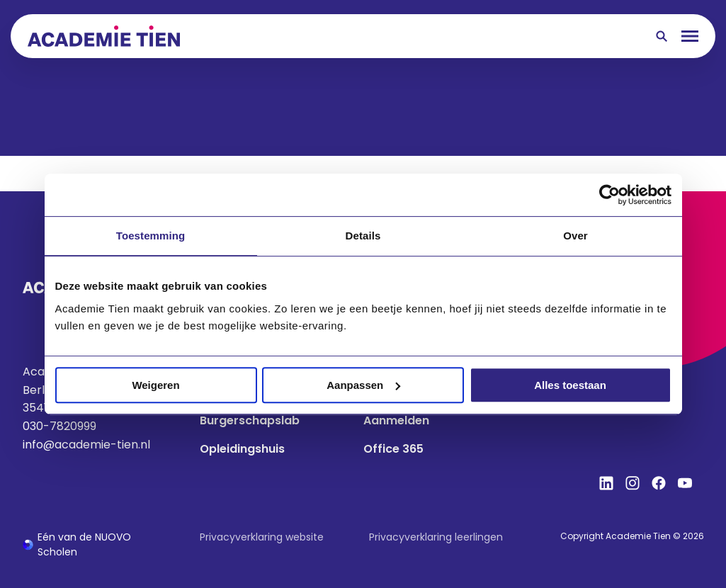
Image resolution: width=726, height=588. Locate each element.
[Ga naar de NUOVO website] (97, 545)
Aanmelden (396, 420)
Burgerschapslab (250, 420)
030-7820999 (59, 426)
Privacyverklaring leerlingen (436, 537)
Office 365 (393, 449)
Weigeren (155, 385)
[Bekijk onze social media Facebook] (659, 483)
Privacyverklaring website (262, 537)
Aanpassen (363, 385)
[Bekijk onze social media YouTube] (685, 483)
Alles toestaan (570, 385)
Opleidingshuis (242, 449)
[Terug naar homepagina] (104, 36)
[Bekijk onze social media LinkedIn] (606, 483)
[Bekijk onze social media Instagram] (633, 483)
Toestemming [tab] (151, 236)
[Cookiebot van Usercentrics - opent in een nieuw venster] (609, 195)
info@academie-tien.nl (86, 445)
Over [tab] (575, 236)
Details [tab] (363, 236)
